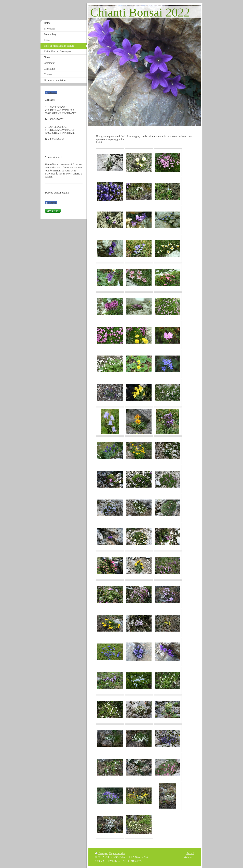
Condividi (51, 93)
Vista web (189, 857)
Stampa (101, 853)
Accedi (190, 853)
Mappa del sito (117, 853)
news (69, 174)
